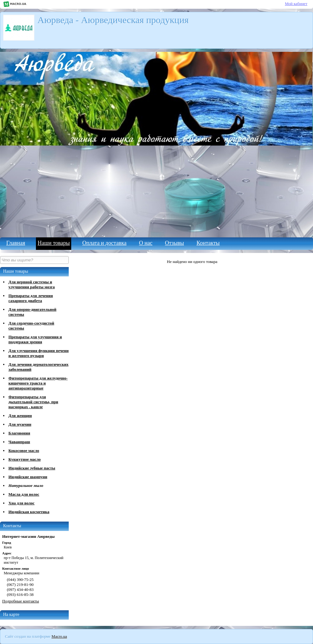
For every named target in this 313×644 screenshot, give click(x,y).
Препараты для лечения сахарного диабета (31, 298)
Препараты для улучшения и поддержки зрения (35, 339)
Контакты (208, 243)
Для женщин (20, 416)
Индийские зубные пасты (32, 468)
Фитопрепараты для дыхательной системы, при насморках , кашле (33, 402)
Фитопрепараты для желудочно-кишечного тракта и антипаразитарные (38, 383)
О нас (146, 243)
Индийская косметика (29, 512)
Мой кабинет (296, 4)
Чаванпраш (19, 442)
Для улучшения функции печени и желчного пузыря (39, 353)
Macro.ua (59, 636)
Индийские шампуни (28, 477)
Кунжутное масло (25, 459)
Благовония (19, 433)
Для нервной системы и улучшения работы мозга (32, 284)
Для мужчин (20, 424)
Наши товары (54, 243)
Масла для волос (24, 494)
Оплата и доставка (104, 243)
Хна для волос (22, 503)
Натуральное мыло (26, 485)
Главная (16, 243)
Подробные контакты (21, 601)
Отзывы (174, 243)
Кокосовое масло (24, 451)
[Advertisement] (156, 191)
